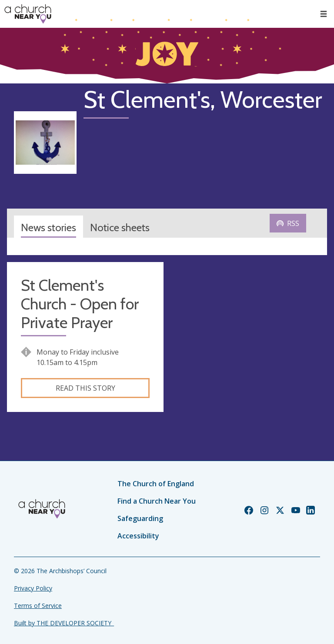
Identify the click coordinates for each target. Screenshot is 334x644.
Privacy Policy (33, 588)
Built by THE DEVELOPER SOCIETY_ (64, 623)
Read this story (85, 388)
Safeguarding (140, 518)
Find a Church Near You (157, 501)
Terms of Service (38, 606)
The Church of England (156, 484)
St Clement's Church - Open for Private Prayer (80, 304)
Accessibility (138, 536)
